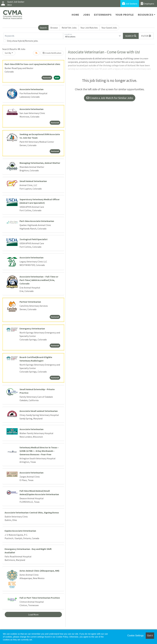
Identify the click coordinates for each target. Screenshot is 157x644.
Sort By (8, 53)
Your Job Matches (89, 28)
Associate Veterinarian (32, 89)
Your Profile (125, 15)
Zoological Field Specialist (34, 239)
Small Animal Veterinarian (33, 181)
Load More (33, 614)
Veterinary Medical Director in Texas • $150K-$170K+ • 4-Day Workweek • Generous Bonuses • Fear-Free (39, 451)
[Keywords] (33, 36)
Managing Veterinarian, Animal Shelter (40, 163)
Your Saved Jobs (109, 28)
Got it (150, 636)
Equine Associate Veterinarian (20, 531)
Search (43, 28)
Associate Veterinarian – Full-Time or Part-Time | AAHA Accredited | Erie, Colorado (39, 280)
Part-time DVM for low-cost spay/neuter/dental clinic (32, 64)
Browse (54, 28)
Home (75, 15)
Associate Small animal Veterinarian (39, 411)
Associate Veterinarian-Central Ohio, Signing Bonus (32, 513)
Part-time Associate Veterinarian (37, 221)
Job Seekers (130, 4)
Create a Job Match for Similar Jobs (110, 98)
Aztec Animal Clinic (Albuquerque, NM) (39, 571)
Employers (147, 4)
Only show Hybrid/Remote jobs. (23, 41)
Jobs (86, 15)
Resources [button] (145, 15)
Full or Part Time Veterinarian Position (40, 598)
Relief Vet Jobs (69, 28)
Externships (103, 15)
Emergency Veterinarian (32, 329)
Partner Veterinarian (30, 302)
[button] (146, 36)
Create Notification (52, 53)
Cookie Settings (135, 636)
